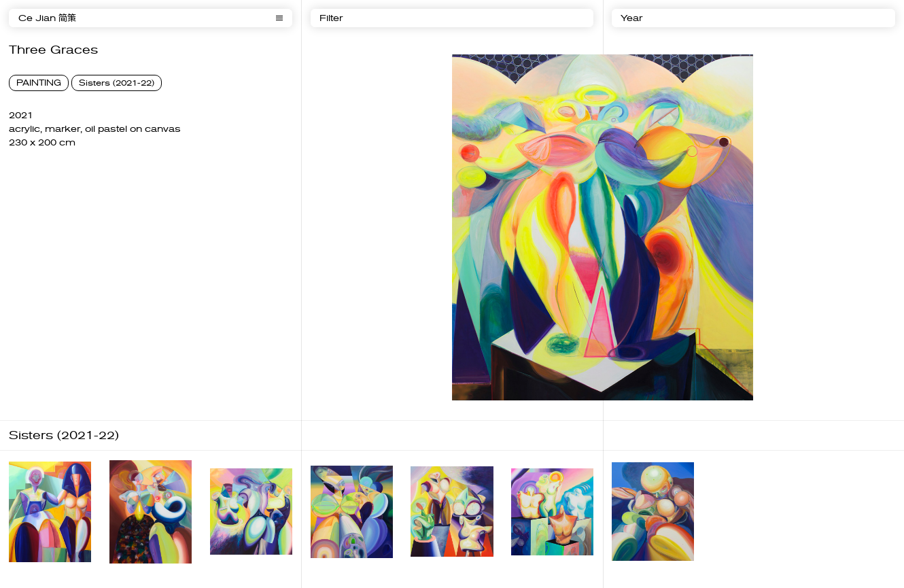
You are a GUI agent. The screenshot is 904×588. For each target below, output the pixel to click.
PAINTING (39, 83)
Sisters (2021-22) (117, 83)
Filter (331, 18)
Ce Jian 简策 (47, 18)
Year (631, 18)
